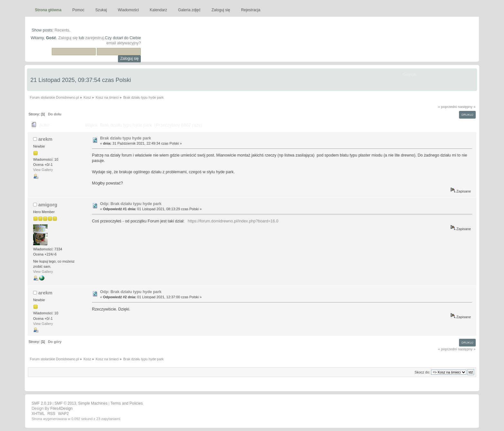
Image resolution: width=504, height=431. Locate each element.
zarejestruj (94, 38)
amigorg (48, 205)
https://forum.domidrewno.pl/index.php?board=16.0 (233, 221)
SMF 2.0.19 (41, 403)
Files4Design (61, 409)
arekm (45, 139)
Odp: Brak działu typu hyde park (131, 204)
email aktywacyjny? (124, 43)
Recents (62, 30)
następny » (467, 107)
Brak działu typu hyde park (126, 138)
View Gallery (43, 170)
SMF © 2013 (65, 403)
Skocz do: (422, 372)
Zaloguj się (68, 38)
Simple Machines (93, 403)
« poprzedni (448, 107)
